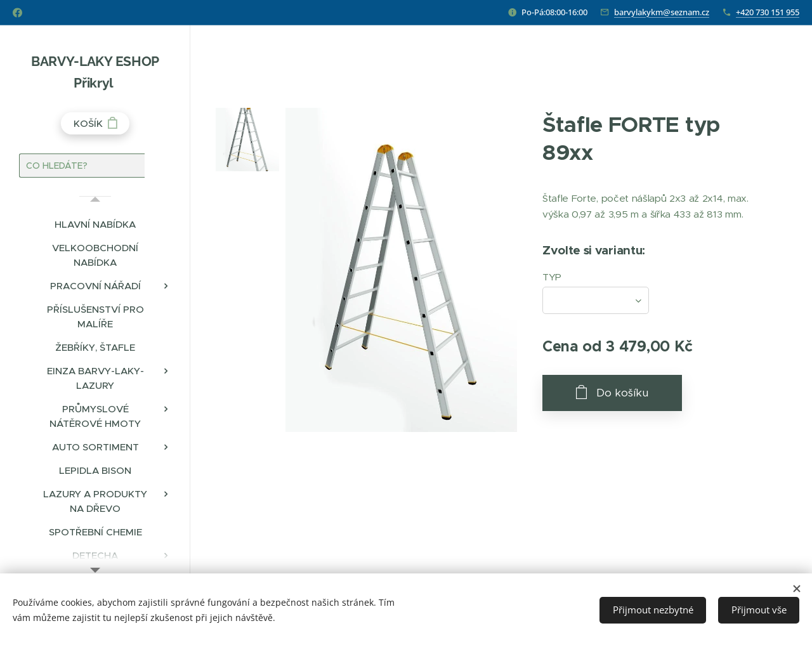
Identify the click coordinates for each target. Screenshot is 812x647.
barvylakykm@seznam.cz (662, 12)
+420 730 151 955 (768, 12)
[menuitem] (95, 224)
